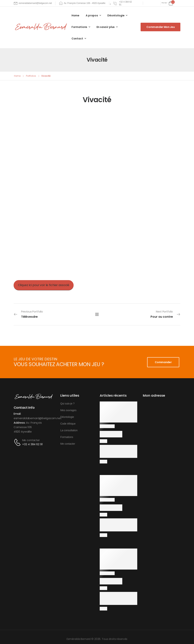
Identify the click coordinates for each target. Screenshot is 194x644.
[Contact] (18, 442)
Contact (77, 39)
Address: (20, 423)
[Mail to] (33, 3)
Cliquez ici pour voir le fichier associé (44, 285)
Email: (17, 414)
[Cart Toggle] (167, 3)
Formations (79, 27)
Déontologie (116, 15)
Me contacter (31, 440)
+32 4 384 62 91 (32, 444)
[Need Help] (123, 3)
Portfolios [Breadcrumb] (31, 76)
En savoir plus (106, 27)
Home (75, 15)
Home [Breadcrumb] (17, 76)
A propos (92, 15)
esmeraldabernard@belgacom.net (38, 418)
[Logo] (42, 27)
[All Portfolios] (97, 314)
